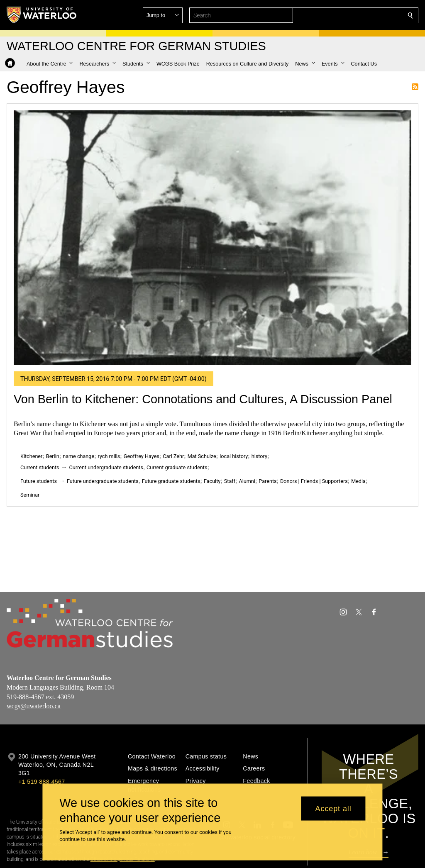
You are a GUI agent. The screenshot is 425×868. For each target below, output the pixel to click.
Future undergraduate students (103, 481)
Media (358, 481)
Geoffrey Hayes (142, 456)
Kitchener (31, 456)
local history (234, 456)
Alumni (247, 481)
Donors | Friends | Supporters (314, 481)
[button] (350, 15)
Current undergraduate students (106, 467)
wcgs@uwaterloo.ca (34, 706)
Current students (40, 467)
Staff (230, 481)
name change (78, 456)
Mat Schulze (202, 456)
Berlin (53, 456)
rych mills (109, 456)
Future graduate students (171, 481)
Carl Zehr (173, 456)
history (259, 456)
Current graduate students (177, 467)
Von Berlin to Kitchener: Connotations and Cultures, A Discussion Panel (203, 399)
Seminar (30, 495)
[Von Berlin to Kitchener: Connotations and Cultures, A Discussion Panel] (212, 238)
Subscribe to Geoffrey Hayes (415, 87)
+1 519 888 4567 (42, 782)
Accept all (333, 808)
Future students (39, 481)
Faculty (212, 481)
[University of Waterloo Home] (42, 15)
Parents (267, 481)
